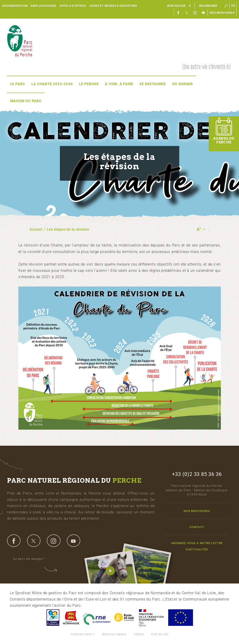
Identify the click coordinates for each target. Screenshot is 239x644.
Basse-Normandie (71, 618)
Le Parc (18, 84)
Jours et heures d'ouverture (113, 6)
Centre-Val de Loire (53, 618)
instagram (54, 541)
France (151, 618)
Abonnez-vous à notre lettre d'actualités (197, 546)
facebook (14, 541)
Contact (197, 527)
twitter (34, 541)
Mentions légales (114, 634)
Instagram (195, 13)
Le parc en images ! (32, 559)
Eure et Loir (125, 618)
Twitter (187, 13)
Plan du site (160, 634)
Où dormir (182, 84)
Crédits (139, 634)
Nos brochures (222, 13)
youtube (74, 541)
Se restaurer (153, 84)
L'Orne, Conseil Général (97, 618)
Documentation (15, 6)
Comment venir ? (83, 634)
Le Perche (89, 84)
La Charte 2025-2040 (52, 84)
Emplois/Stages (44, 6)
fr (233, 6)
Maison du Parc (26, 101)
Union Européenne (180, 618)
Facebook (178, 13)
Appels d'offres (73, 6)
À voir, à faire (119, 84)
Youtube (203, 13)
